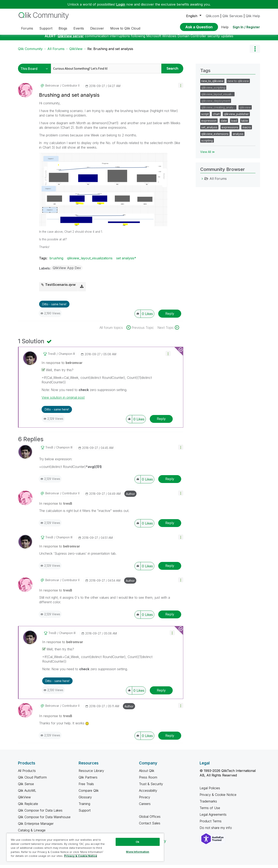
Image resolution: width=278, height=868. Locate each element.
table (245, 124)
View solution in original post (63, 401)
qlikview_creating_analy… (218, 110)
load (234, 124)
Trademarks (208, 804)
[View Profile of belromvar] (52, 89)
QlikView (76, 52)
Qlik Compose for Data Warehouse (44, 820)
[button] (181, 88)
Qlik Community (30, 52)
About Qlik (147, 774)
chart (216, 117)
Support (85, 813)
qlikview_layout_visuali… (217, 97)
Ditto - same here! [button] (54, 307)
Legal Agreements (213, 818)
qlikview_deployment (216, 104)
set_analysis (209, 130)
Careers (145, 807)
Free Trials (86, 787)
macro (247, 130)
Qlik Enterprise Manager (36, 827)
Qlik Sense (26, 787)
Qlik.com (213, 16)
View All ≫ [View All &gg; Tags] (208, 155)
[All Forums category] (202, 182)
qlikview (245, 110)
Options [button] (255, 52)
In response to (62, 366)
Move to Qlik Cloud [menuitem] (125, 28)
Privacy (145, 800)
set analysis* (126, 261)
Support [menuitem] (46, 28)
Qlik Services (232, 16)
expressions (230, 130)
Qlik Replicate (28, 807)
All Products (27, 774)
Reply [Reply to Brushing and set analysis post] (170, 317)
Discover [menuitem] (97, 28)
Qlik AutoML (27, 794)
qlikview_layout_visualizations (90, 261)
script (205, 117)
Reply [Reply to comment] (161, 422)
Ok (138, 842)
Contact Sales (150, 826)
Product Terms (211, 824)
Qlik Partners (88, 780)
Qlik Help (253, 16)
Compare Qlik (89, 794)
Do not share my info (216, 831)
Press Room (148, 780)
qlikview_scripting (213, 91)
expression (209, 124)
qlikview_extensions (215, 137)
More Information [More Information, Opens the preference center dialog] (138, 852)
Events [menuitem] (79, 28)
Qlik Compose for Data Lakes (40, 813)
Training (84, 807)
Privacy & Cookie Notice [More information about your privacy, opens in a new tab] (81, 856)
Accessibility (148, 794)
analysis (238, 137)
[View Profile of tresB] (52, 357)
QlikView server (71, 39)
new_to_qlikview (212, 84)
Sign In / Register (246, 27)
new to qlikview (238, 84)
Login (121, 4)
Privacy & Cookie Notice (218, 798)
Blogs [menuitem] (63, 28)
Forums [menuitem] (27, 28)
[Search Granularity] (35, 72)
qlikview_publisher (236, 117)
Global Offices (150, 820)
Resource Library (91, 774)
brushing (56, 261)
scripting (207, 144)
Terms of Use (210, 811)
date (224, 124)
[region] (85, 847)
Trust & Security (151, 787)
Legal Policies (210, 791)
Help (225, 27)
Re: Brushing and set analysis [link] (110, 52)
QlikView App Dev (67, 271)
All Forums (56, 52)
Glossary (85, 800)
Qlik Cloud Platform (32, 780)
